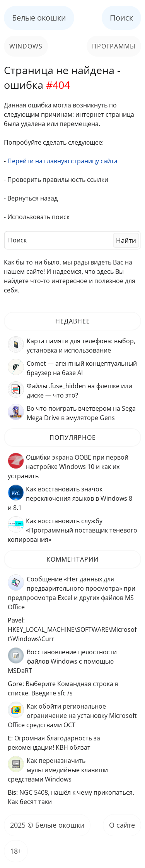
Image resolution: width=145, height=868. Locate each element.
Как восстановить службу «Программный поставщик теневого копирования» (72, 530)
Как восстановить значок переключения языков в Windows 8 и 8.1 (70, 498)
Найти (126, 240)
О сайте (122, 825)
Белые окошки (39, 18)
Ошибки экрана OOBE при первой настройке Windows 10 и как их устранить (68, 467)
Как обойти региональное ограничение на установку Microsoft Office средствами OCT (72, 716)
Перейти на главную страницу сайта (62, 161)
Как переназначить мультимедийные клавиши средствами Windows (58, 770)
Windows (26, 46)
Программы (114, 46)
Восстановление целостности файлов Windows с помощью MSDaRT (62, 661)
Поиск (121, 18)
